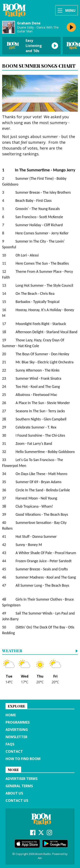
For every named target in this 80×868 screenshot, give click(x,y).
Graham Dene (29, 23)
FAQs (10, 744)
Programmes (18, 722)
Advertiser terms (22, 779)
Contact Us (17, 801)
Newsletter (16, 737)
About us (14, 793)
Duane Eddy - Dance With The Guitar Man (38, 29)
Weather (12, 651)
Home (11, 715)
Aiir (40, 858)
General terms (19, 786)
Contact (14, 751)
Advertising (17, 730)
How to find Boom (23, 759)
